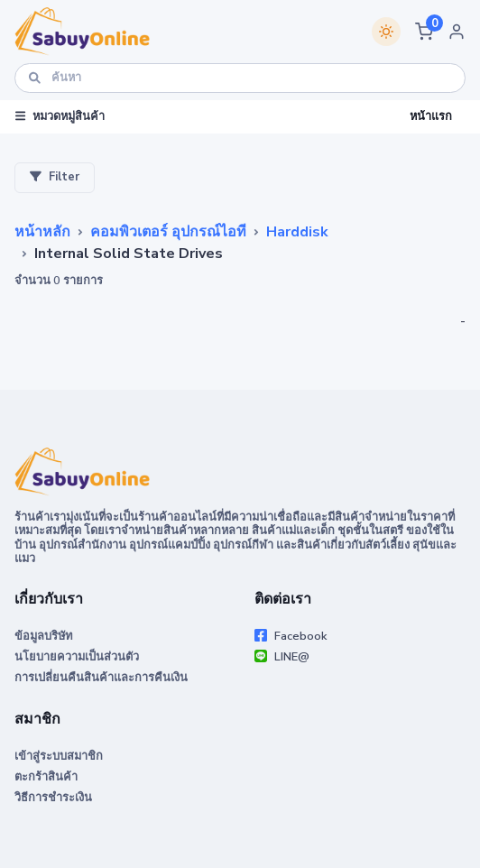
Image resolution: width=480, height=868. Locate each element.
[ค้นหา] (240, 78)
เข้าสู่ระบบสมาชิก (59, 756)
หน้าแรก (431, 116)
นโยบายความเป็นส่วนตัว (77, 657)
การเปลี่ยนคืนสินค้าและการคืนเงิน (101, 678)
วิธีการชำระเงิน (53, 798)
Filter (55, 178)
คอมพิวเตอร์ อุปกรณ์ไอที (168, 232)
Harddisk (297, 232)
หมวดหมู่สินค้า (60, 116)
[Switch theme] (386, 32)
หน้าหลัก (42, 232)
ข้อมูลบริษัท (43, 636)
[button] (424, 32)
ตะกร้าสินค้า (46, 777)
